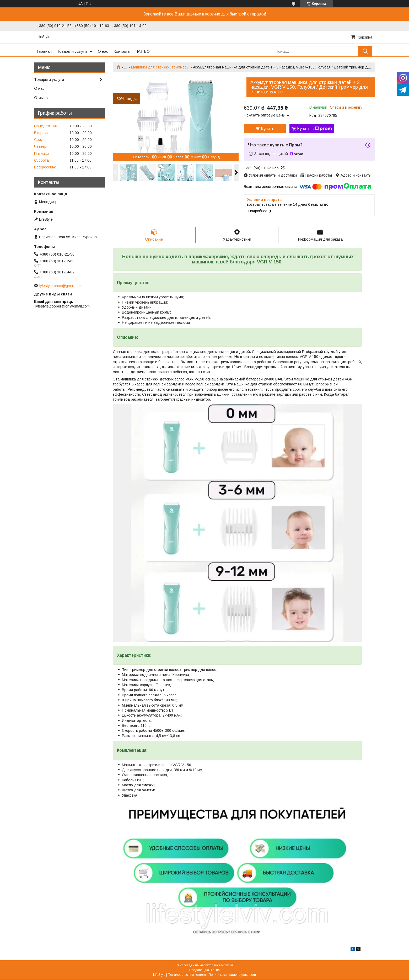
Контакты (122, 51)
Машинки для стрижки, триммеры (160, 67)
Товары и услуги (72, 51)
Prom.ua (227, 966)
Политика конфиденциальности (232, 975)
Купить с (314, 129)
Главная (44, 51)
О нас (103, 51)
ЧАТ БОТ (144, 51)
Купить (268, 129)
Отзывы (41, 97)
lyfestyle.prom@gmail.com (61, 286)
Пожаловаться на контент (187, 975)
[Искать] (365, 51)
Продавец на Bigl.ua (204, 970)
